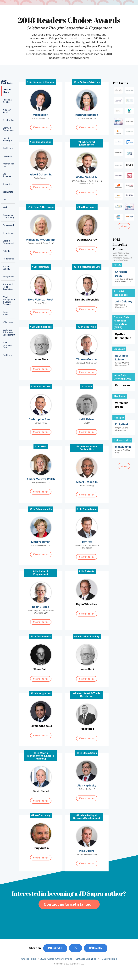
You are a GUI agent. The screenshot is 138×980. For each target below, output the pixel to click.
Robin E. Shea (41, 607)
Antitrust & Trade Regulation (8, 287)
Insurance (7, 156)
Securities (7, 184)
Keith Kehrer (87, 419)
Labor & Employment (8, 242)
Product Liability (6, 268)
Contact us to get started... (69, 904)
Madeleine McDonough (41, 240)
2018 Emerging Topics (7, 345)
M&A (5, 207)
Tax (4, 200)
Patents (6, 251)
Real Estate (8, 192)
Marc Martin (123, 447)
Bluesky (96, 948)
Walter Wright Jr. (87, 177)
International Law (8, 165)
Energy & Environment (8, 129)
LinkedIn (55, 948)
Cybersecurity (9, 225)
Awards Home (7, 91)
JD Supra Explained (86, 959)
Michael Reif (41, 115)
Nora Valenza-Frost (41, 300)
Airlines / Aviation (7, 111)
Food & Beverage (7, 139)
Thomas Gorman (87, 359)
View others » (41, 127)
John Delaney (124, 302)
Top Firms (7, 355)
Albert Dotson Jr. (41, 175)
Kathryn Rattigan (87, 115)
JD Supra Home (109, 959)
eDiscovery (8, 322)
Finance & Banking (7, 101)
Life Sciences (7, 175)
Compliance (8, 233)
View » (124, 226)
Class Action (6, 313)
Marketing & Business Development (9, 332)
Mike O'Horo (87, 851)
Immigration (8, 277)
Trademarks (8, 259)
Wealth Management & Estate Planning (9, 301)
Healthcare (8, 148)
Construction (9, 120)
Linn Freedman (41, 542)
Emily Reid (121, 424)
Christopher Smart (41, 419)
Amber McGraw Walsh (41, 479)
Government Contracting (8, 216)
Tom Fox (87, 542)
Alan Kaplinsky (87, 786)
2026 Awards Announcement (56, 959)
